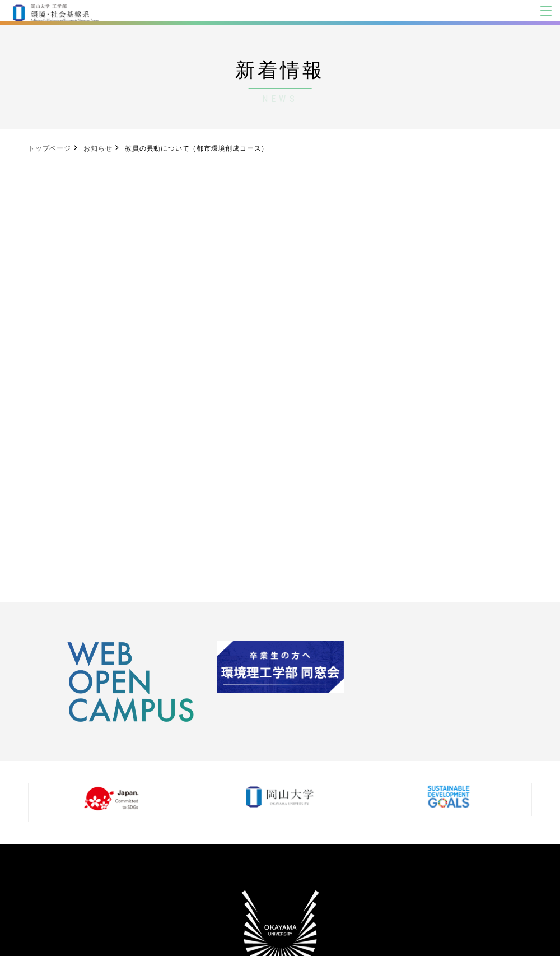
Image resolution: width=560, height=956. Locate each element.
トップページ (50, 148)
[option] (131, 681)
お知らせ (98, 148)
